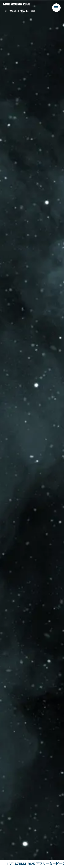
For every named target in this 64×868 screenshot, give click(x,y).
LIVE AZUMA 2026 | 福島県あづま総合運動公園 (17, 4)
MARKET (15, 11)
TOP (6, 11)
